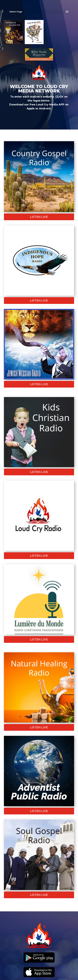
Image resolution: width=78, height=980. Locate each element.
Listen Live (39, 217)
